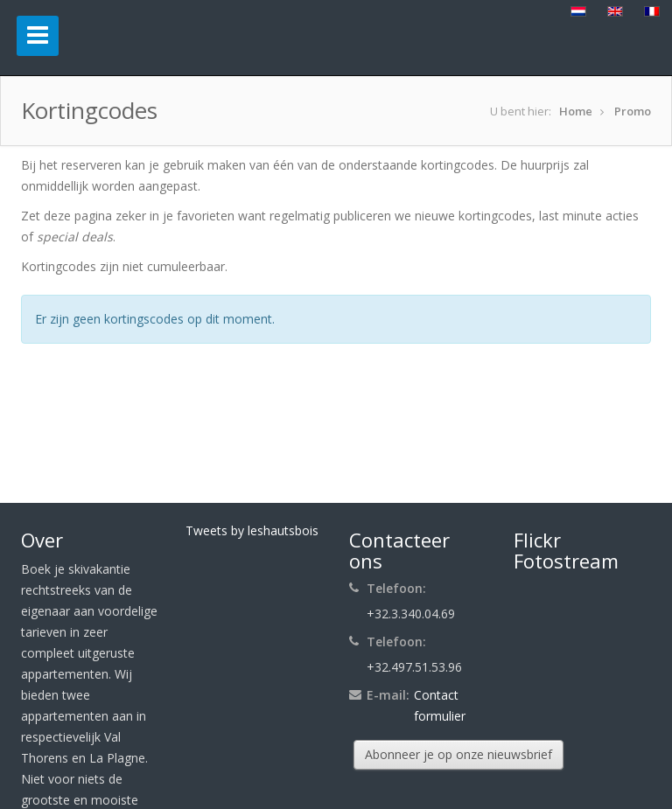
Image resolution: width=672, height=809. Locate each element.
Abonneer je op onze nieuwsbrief (458, 754)
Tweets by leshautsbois (252, 530)
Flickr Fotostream (566, 550)
